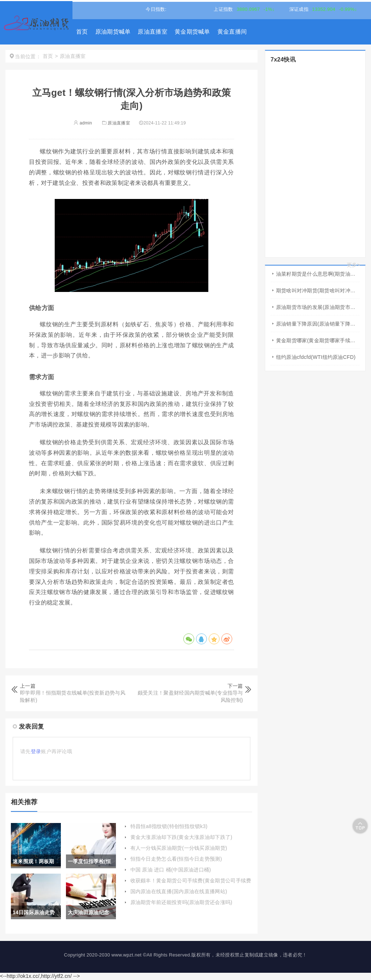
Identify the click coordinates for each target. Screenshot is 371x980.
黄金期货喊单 (192, 32)
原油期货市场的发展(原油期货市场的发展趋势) (318, 307)
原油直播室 (153, 32)
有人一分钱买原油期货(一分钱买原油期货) (179, 848)
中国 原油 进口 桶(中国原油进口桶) (171, 870)
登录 (36, 751)
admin (83, 123)
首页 (82, 32)
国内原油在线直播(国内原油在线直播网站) (179, 891)
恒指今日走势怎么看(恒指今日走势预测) (176, 859)
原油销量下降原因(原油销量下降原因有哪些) (318, 324)
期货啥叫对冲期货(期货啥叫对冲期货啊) (318, 290)
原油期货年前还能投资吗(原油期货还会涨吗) (182, 902)
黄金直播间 (232, 32)
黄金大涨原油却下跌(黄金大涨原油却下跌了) (182, 837)
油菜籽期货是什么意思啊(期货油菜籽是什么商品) (318, 274)
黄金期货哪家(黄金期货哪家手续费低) (318, 340)
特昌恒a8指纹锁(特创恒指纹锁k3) (169, 826)
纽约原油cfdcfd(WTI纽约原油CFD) (316, 357)
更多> (353, 265)
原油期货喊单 (113, 32)
